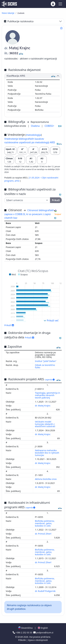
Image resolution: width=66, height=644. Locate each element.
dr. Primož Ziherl (43, 534)
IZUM (20, 637)
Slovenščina (25, 628)
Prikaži (9, 325)
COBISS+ (49, 126)
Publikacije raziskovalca (19, 21)
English (43, 628)
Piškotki (22, 640)
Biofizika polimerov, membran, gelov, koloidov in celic (45, 523)
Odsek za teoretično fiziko (45, 366)
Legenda (50, 380)
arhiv (17, 181)
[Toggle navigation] (60, 4)
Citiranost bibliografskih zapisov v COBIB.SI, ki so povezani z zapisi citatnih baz (29, 214)
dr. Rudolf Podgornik (46, 591)
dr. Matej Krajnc (43, 406)
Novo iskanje (8, 13)
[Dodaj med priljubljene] (61, 28)
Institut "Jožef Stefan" (46, 361)
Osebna (36, 126)
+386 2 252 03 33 (23, 633)
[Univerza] (27, 200)
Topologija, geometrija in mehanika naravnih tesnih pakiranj (47, 395)
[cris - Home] (9, 4)
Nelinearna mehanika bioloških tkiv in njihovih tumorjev (47, 453)
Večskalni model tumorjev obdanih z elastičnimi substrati (45, 424)
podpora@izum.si (43, 633)
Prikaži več (51, 320)
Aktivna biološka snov (46, 479)
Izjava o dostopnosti (38, 640)
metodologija (34, 135)
